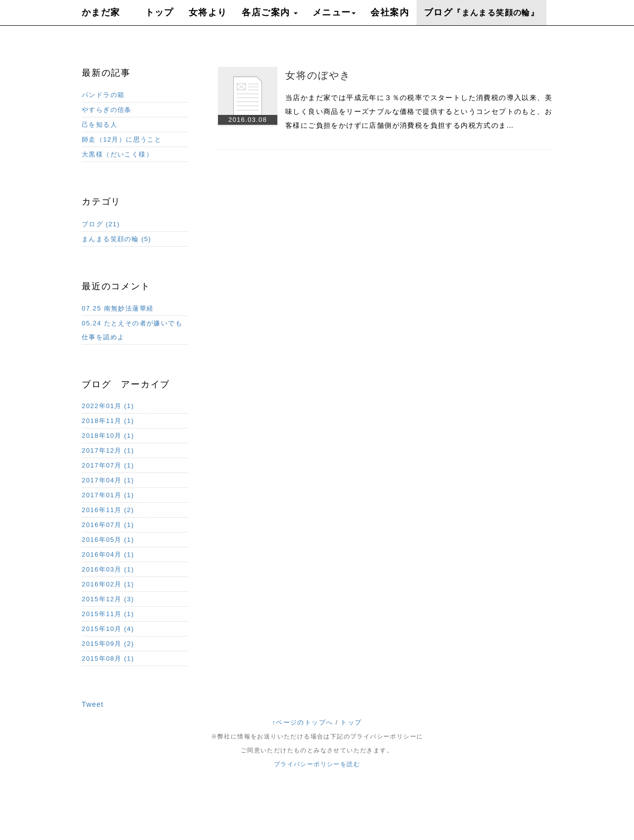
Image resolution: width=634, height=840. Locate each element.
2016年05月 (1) (108, 540)
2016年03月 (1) (108, 569)
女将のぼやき (318, 75)
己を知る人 (100, 125)
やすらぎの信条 (107, 110)
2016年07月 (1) (108, 525)
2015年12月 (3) (108, 599)
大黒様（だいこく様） (117, 154)
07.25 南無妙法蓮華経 (118, 308)
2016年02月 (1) (108, 584)
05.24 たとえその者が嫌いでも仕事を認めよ (132, 330)
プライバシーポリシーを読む (317, 764)
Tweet (93, 704)
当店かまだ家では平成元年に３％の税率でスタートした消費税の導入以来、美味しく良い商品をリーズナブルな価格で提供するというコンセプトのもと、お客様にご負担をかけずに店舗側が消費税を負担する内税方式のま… (419, 111)
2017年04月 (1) (108, 480)
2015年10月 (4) (108, 629)
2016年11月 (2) (108, 510)
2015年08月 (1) (108, 658)
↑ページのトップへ (302, 722)
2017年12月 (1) (108, 450)
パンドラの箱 (103, 95)
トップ (351, 722)
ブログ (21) (101, 224)
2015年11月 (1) (108, 614)
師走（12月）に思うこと (122, 139)
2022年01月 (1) (108, 406)
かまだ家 (101, 12)
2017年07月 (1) (108, 465)
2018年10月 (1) (108, 436)
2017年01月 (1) (108, 495)
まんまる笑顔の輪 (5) (116, 239)
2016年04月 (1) (108, 554)
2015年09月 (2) (108, 644)
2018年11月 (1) (108, 421)
